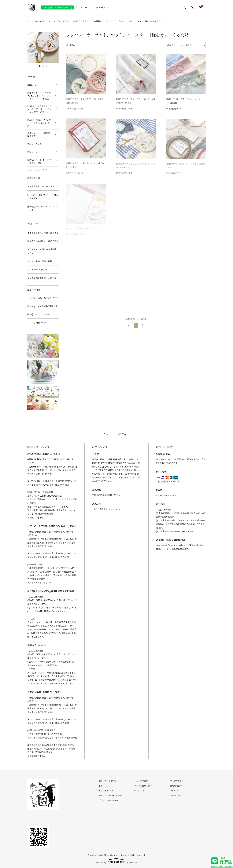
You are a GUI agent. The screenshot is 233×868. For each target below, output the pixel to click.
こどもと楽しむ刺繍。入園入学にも (43, 279)
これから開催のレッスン (39, 323)
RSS (136, 790)
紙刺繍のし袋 (34, 178)
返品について (104, 786)
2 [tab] (43, 66)
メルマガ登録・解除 (143, 786)
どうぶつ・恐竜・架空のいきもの (43, 298)
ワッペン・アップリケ (38, 170)
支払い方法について (107, 790)
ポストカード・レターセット (41, 186)
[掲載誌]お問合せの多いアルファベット (43, 208)
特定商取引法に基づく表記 (110, 795)
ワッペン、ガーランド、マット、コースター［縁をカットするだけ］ (135, 21)
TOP (29, 21)
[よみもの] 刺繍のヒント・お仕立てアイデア (43, 196)
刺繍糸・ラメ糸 (35, 144)
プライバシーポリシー (108, 800)
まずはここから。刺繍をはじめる (43, 233)
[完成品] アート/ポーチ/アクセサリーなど (39, 161)
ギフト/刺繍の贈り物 (37, 269)
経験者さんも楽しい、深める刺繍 (43, 241)
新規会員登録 (176, 786)
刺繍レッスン (34, 152)
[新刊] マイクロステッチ (39, 314)
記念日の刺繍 (34, 290)
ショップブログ (141, 781)
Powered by (117, 861)
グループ (101, 7)
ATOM (142, 790)
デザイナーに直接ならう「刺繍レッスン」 (43, 251)
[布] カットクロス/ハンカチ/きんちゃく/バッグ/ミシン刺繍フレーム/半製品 (68, 21)
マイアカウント (177, 781)
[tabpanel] (43, 48)
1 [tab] (39, 66)
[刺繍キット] (33, 85)
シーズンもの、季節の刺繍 (40, 261)
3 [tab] (47, 66)
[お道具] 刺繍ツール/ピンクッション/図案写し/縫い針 (40, 123)
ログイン (174, 790)
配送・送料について (107, 781)
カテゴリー (81, 7)
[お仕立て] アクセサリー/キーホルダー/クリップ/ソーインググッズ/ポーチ (39, 109)
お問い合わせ (176, 795)
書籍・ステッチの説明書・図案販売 (40, 135)
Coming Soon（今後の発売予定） (43, 306)
